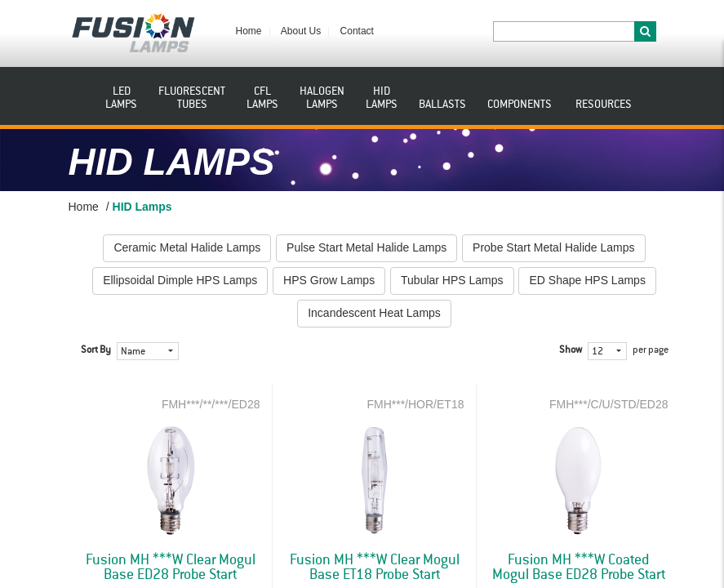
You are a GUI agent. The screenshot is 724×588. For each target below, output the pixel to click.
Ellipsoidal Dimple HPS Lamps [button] (180, 280)
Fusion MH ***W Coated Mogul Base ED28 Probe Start (579, 568)
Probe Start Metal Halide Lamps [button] (553, 247)
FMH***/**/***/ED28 (211, 404)
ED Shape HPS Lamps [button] (587, 280)
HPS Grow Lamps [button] (329, 280)
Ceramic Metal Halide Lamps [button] (187, 247)
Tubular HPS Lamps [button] (452, 280)
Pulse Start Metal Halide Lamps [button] (366, 247)
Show (571, 350)
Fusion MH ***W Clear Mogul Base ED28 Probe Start (171, 568)
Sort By (96, 350)
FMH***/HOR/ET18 (415, 404)
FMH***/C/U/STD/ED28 (609, 404)
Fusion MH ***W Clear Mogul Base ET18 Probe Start (375, 568)
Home (249, 31)
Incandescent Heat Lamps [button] (374, 313)
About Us (301, 31)
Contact (357, 31)
